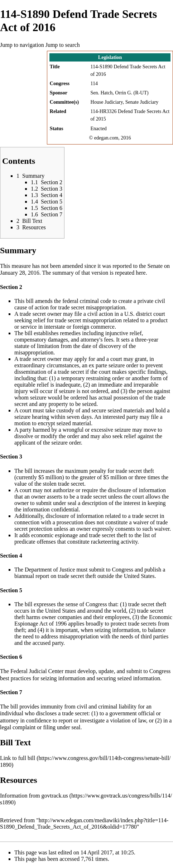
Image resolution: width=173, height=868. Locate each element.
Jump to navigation (22, 45)
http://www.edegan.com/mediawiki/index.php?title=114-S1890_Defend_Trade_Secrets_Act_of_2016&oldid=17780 (84, 823)
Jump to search (63, 45)
